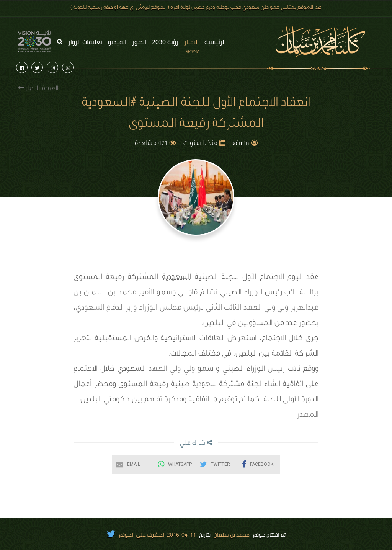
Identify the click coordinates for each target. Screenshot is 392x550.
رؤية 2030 (165, 42)
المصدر (308, 416)
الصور (139, 42)
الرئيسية (215, 42)
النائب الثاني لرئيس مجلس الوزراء (190, 308)
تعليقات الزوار (85, 42)
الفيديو (117, 42)
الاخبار (191, 42)
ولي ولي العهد (266, 308)
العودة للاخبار (38, 88)
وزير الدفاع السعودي (106, 308)
